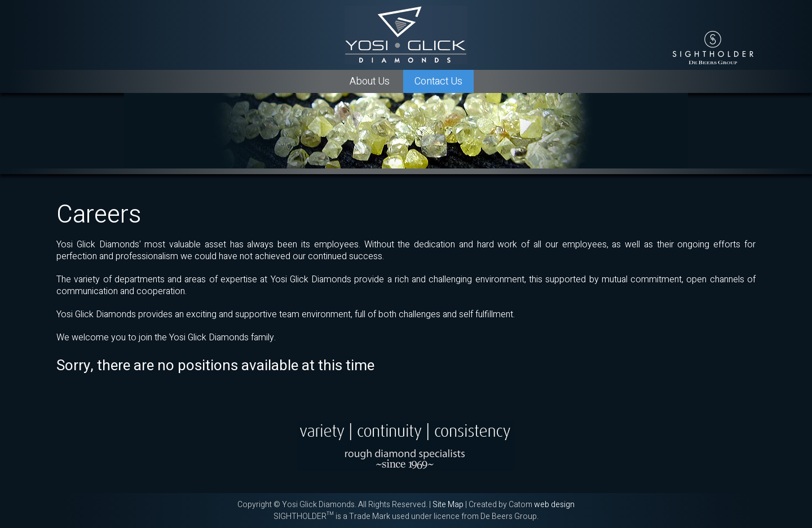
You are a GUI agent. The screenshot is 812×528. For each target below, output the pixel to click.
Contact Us (438, 81)
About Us (370, 81)
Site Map (448, 505)
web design (554, 505)
